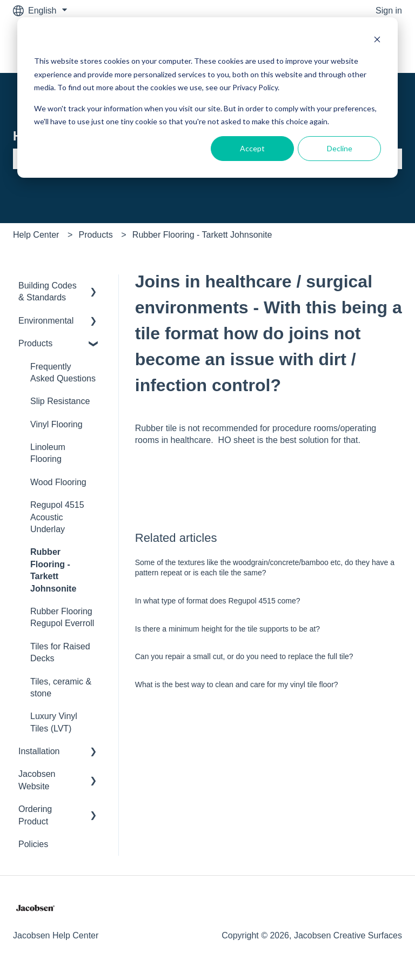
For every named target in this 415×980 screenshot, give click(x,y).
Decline (340, 148)
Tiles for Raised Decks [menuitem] (60, 652)
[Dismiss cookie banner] (377, 41)
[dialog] (207, 98)
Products (96, 235)
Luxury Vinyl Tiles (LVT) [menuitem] (54, 722)
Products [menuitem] (35, 343)
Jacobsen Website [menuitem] (37, 780)
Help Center (36, 235)
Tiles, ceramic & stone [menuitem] (61, 687)
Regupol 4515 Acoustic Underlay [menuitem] (57, 517)
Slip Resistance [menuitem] (60, 401)
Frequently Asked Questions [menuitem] (63, 372)
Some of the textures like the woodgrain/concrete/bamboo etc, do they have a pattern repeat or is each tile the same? (265, 568)
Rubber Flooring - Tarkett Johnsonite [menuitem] (53, 570)
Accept (252, 148)
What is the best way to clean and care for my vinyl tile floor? (237, 684)
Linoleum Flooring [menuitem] (48, 453)
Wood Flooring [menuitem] (58, 482)
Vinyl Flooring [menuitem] (56, 424)
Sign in (389, 11)
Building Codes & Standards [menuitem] (48, 291)
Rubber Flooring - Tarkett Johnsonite (202, 235)
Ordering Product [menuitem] (35, 815)
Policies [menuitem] (33, 844)
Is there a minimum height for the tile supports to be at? (227, 629)
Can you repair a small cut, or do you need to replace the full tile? (244, 656)
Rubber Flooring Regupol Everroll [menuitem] (62, 617)
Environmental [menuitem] (46, 321)
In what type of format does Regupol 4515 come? (218, 601)
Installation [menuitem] (39, 751)
